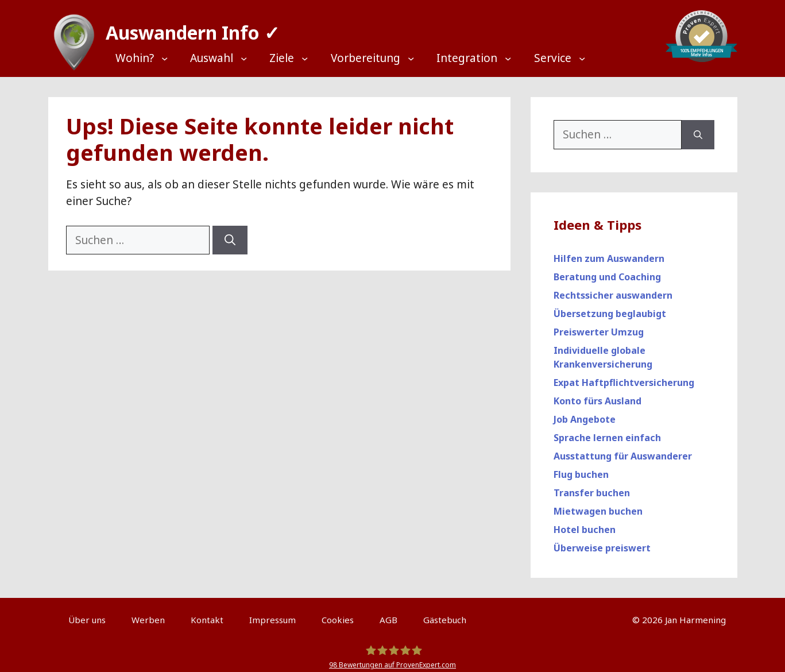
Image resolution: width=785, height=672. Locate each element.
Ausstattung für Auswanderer (623, 451)
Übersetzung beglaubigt (610, 308)
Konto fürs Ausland (598, 396)
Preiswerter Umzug (599, 327)
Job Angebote (585, 414)
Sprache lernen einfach (607, 432)
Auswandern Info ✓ (187, 28)
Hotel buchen (585, 524)
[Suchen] (230, 235)
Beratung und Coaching (607, 272)
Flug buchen (581, 469)
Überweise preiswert (602, 543)
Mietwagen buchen (598, 506)
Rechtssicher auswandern (613, 290)
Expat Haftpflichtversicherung (624, 377)
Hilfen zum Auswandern (609, 253)
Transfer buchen (592, 488)
